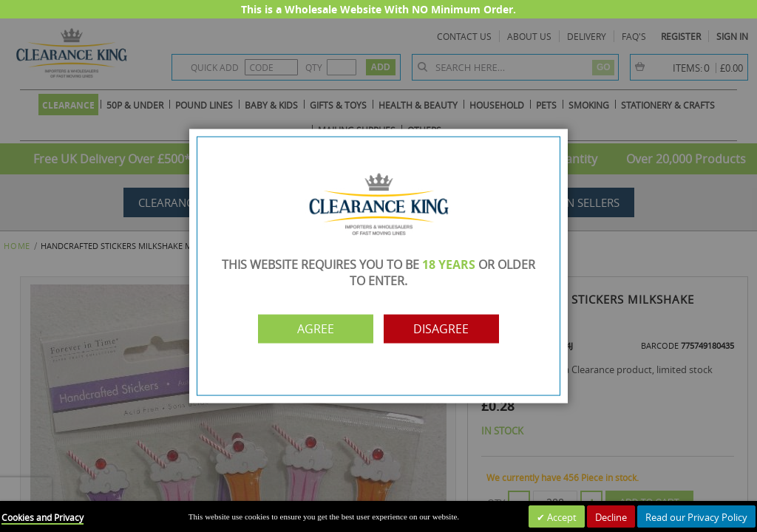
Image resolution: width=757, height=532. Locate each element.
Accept (561, 517)
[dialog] (378, 266)
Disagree (443, 329)
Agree (314, 329)
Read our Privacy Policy (696, 517)
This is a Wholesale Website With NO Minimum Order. (378, 9)
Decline (611, 517)
